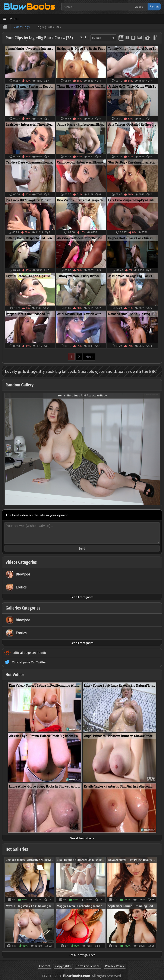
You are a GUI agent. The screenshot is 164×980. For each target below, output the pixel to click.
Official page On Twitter (29, 662)
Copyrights (63, 966)
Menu (14, 19)
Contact (45, 966)
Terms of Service (88, 966)
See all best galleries (82, 955)
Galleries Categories (23, 608)
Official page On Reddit (29, 653)
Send (82, 548)
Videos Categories (21, 562)
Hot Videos (15, 674)
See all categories (82, 597)
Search (154, 7)
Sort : (85, 38)
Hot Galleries (17, 849)
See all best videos (82, 838)
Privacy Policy (115, 966)
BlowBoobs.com (77, 976)
